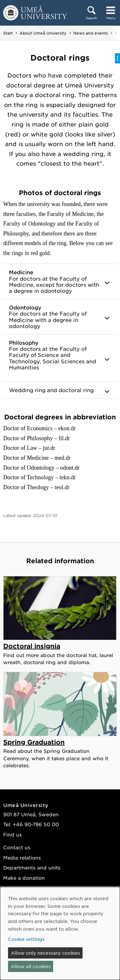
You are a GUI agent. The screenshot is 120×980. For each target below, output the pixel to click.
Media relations (22, 857)
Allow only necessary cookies (45, 953)
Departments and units (32, 867)
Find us (12, 834)
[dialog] (60, 933)
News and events (91, 33)
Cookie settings (26, 939)
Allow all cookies (31, 966)
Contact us (17, 847)
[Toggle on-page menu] (117, 58)
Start (8, 33)
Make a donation (24, 878)
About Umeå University (43, 33)
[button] (60, 282)
